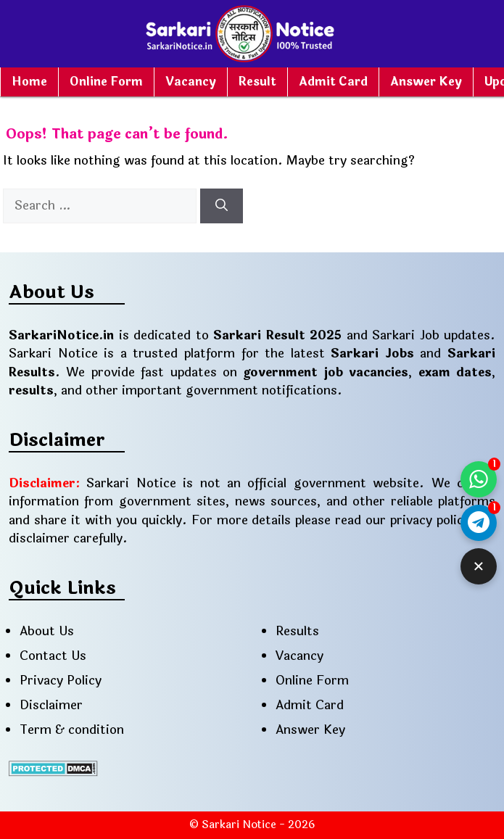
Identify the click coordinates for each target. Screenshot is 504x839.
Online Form (106, 82)
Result (257, 82)
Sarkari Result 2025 (277, 335)
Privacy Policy (61, 681)
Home (29, 82)
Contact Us (53, 656)
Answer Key (426, 82)
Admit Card (333, 82)
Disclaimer (51, 705)
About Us (47, 631)
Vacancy (191, 82)
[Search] (222, 206)
